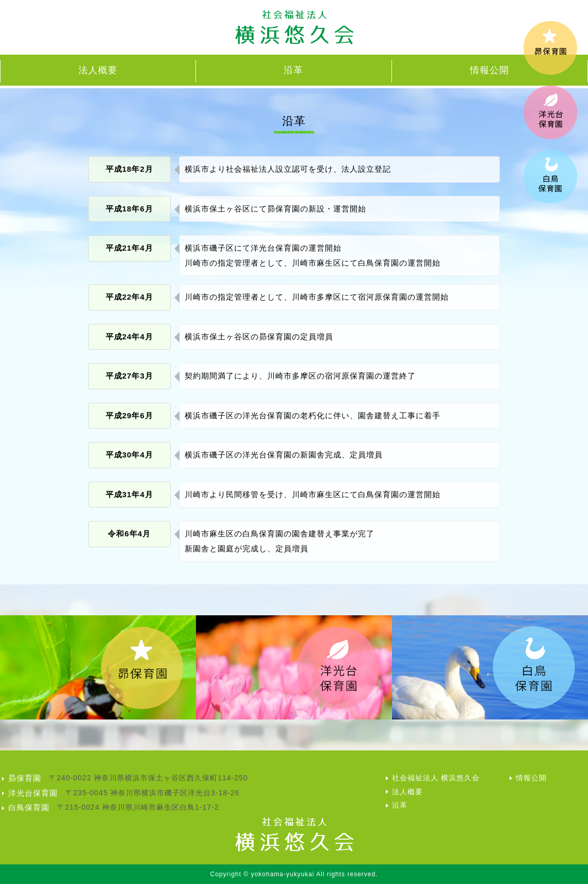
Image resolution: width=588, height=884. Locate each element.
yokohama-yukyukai (282, 874)
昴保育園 (25, 778)
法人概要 (98, 70)
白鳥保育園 (29, 807)
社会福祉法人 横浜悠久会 (436, 778)
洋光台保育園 (33, 793)
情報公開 (489, 70)
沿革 (293, 70)
